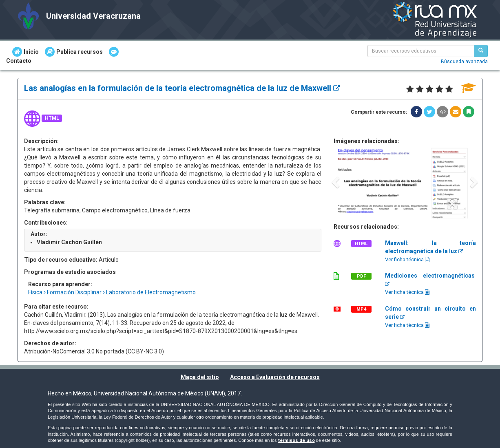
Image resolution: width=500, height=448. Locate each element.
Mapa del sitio (200, 377)
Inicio (25, 52)
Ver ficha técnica (407, 259)
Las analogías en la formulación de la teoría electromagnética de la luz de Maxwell (182, 88)
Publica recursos (74, 52)
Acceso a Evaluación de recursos (275, 377)
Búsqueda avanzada (464, 62)
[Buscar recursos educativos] (481, 51)
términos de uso (296, 440)
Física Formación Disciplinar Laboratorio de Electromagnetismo (112, 292)
